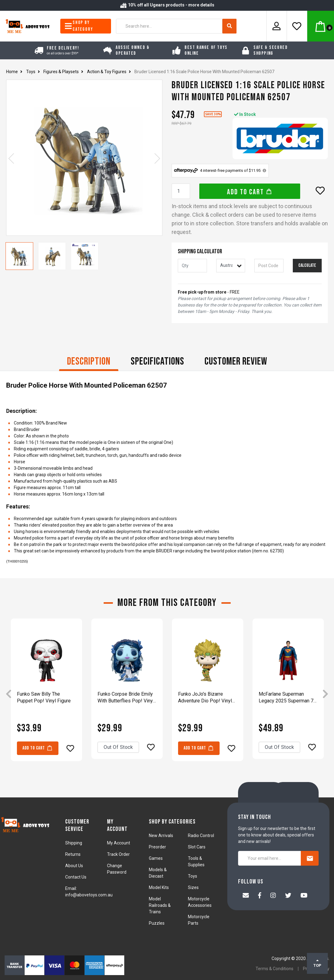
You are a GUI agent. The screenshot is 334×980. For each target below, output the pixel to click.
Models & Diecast (158, 873)
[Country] (231, 266)
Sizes (193, 887)
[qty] (192, 266)
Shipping (74, 843)
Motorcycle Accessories (200, 902)
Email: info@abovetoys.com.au (89, 892)
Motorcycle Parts (199, 920)
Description (89, 361)
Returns (73, 854)
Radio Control (201, 836)
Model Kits (159, 887)
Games (156, 858)
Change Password (117, 869)
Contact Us (76, 877)
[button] (320, 191)
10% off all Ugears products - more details (167, 5)
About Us (74, 866)
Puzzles (157, 923)
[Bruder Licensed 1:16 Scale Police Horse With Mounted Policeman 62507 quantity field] (181, 191)
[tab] (89, 362)
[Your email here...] (270, 858)
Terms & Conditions (274, 969)
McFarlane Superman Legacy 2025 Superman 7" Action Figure (287, 698)
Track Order (118, 854)
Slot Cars (197, 847)
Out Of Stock (118, 747)
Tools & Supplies (196, 861)
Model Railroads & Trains (160, 905)
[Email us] (246, 896)
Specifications (157, 361)
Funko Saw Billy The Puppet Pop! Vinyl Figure (44, 697)
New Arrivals (161, 836)
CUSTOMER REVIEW (236, 361)
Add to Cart (250, 192)
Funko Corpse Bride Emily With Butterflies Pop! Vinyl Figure (126, 698)
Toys (193, 876)
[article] (46, 694)
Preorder (157, 847)
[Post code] (269, 266)
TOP (317, 963)
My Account (119, 843)
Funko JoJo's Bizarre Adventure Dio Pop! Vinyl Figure (205, 698)
